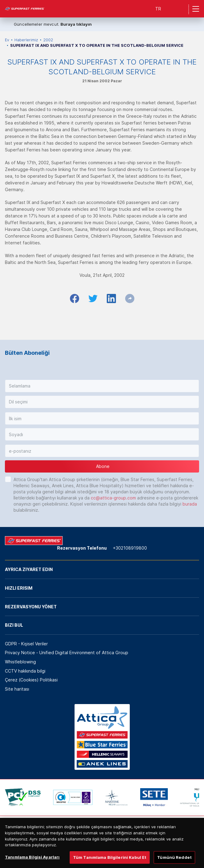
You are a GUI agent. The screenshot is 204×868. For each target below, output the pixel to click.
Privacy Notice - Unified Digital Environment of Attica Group (67, 653)
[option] (23, 797)
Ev (7, 40)
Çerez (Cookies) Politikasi (31, 680)
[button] (102, 386)
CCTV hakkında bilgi (25, 671)
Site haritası (17, 689)
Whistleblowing (20, 662)
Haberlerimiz (26, 40)
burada (190, 504)
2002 (48, 40)
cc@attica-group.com (113, 498)
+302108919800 (130, 548)
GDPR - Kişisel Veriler (26, 644)
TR (158, 9)
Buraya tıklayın (76, 24)
